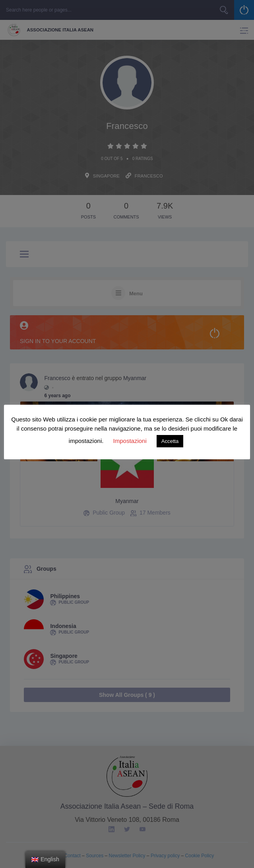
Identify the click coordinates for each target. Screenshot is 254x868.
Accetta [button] (170, 441)
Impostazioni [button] (130, 441)
